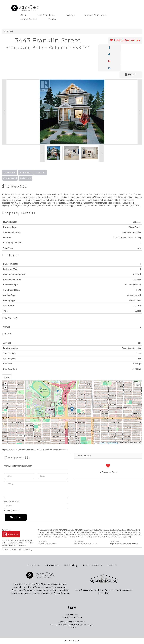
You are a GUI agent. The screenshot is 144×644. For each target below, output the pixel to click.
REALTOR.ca (10, 541)
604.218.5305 (72, 615)
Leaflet (102, 443)
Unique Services (30, 19)
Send (16, 517)
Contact (53, 19)
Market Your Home (95, 15)
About (24, 15)
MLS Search (52, 566)
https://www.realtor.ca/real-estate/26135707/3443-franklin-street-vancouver (35, 450)
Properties (33, 566)
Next (140, 112)
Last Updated (43, 541)
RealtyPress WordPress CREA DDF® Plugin (18, 550)
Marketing (71, 566)
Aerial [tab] (7, 377)
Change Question (12, 510)
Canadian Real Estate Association (14, 545)
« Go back (9, 31)
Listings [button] (70, 15)
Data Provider (79, 541)
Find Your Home (47, 15)
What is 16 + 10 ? (12, 502)
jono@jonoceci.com (72, 618)
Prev (4, 112)
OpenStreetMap (113, 443)
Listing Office (115, 541)
